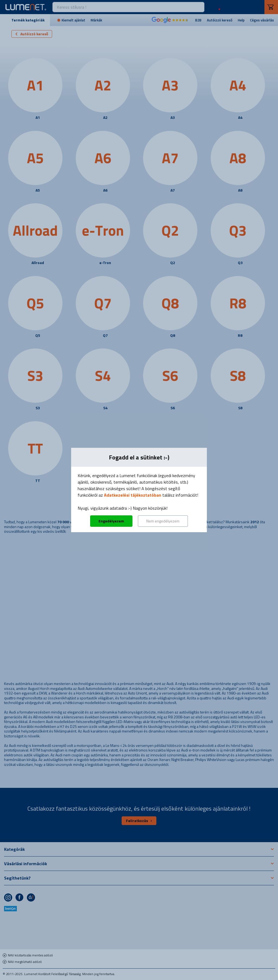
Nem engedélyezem (163, 521)
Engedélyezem (111, 521)
